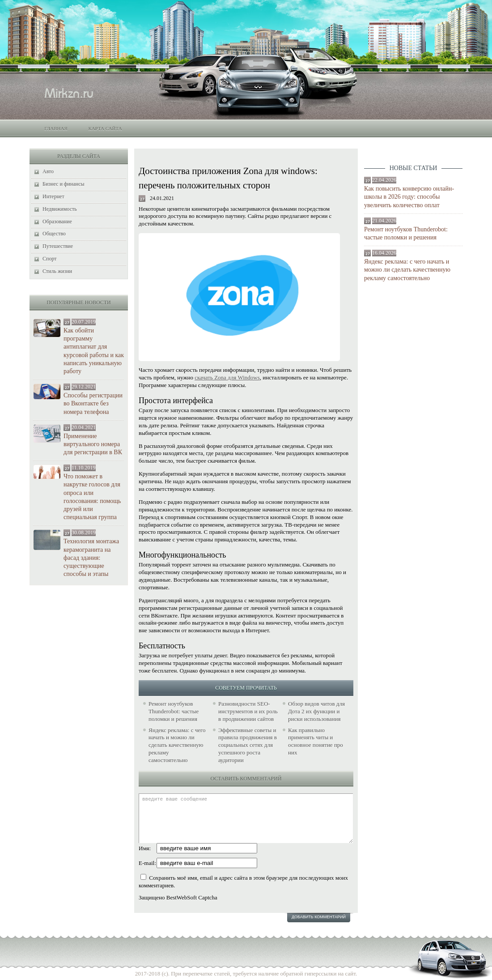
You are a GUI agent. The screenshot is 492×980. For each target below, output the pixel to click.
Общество (54, 234)
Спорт (50, 259)
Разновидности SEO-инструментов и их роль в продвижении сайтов (248, 711)
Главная (56, 128)
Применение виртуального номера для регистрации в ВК (93, 444)
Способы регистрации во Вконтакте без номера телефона (93, 403)
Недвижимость (60, 209)
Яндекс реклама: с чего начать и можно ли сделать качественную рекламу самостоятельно (407, 270)
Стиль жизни (57, 271)
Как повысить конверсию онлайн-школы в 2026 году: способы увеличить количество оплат (409, 197)
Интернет (53, 196)
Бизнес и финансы (64, 184)
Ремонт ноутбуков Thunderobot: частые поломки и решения (406, 233)
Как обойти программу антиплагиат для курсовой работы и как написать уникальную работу (94, 351)
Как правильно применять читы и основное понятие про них (316, 741)
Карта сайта (105, 128)
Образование (57, 222)
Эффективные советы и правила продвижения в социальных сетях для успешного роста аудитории (248, 745)
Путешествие (58, 246)
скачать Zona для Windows (227, 377)
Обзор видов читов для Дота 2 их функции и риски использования (316, 711)
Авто (48, 171)
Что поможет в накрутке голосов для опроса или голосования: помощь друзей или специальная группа (92, 497)
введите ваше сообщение (246, 818)
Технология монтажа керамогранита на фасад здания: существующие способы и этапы (91, 558)
